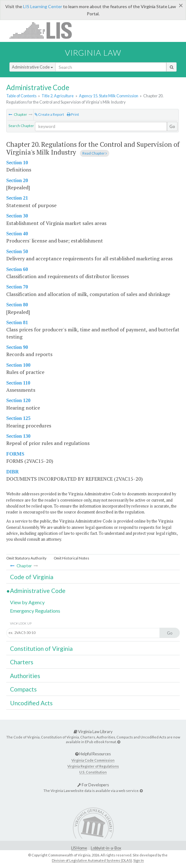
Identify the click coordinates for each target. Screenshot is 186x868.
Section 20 (17, 180)
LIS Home (79, 848)
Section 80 (17, 305)
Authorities (25, 676)
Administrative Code (32, 67)
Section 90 (17, 347)
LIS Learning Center (43, 6)
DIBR (12, 472)
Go (172, 126)
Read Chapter (95, 153)
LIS (44, 30)
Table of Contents (21, 96)
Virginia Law (93, 53)
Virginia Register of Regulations (93, 766)
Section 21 (17, 198)
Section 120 (18, 400)
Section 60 (17, 269)
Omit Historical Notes (71, 558)
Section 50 (17, 251)
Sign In (139, 860)
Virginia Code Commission (93, 760)
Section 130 (18, 436)
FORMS (15, 454)
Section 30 (17, 216)
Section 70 (17, 287)
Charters (22, 662)
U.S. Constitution (93, 772)
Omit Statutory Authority (26, 558)
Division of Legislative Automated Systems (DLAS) (92, 860)
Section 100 (18, 365)
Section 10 (17, 163)
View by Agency (27, 602)
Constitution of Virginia (41, 648)
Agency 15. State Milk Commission (109, 96)
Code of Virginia (32, 577)
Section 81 (17, 322)
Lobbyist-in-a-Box (106, 848)
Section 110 (18, 383)
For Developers (93, 785)
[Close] (181, 5)
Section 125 (18, 418)
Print (73, 114)
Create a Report (49, 114)
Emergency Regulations (35, 611)
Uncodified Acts (31, 703)
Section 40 (17, 234)
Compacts (23, 689)
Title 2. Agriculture (58, 96)
